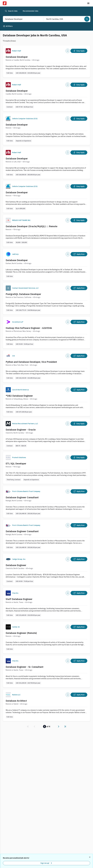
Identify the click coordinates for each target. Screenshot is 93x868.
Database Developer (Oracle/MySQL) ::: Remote (32, 226)
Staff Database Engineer (19, 599)
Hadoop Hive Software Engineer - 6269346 (29, 328)
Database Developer (17, 57)
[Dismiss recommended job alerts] (90, 857)
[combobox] (21, 19)
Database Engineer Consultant (22, 497)
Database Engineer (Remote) (21, 633)
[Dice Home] (5, 3)
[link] (28, 726)
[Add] (68, 51)
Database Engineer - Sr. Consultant (25, 667)
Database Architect (16, 701)
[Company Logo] (8, 51)
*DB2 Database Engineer (19, 396)
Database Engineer (16, 565)
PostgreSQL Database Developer (23, 294)
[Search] (87, 19)
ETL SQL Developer (16, 464)
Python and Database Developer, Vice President (31, 362)
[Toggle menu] (88, 3)
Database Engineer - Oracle (21, 430)
